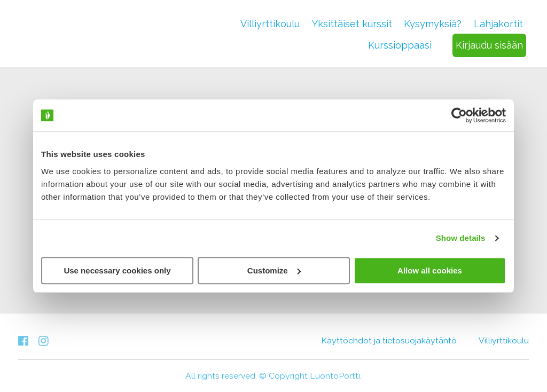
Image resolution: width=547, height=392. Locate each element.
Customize (274, 271)
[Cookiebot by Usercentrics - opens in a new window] (459, 115)
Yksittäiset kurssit (352, 24)
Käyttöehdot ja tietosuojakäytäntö (389, 340)
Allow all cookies (430, 271)
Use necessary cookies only (117, 271)
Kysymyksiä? (433, 24)
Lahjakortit (498, 24)
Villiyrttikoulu (270, 24)
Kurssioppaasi (400, 45)
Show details (461, 238)
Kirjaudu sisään (489, 45)
